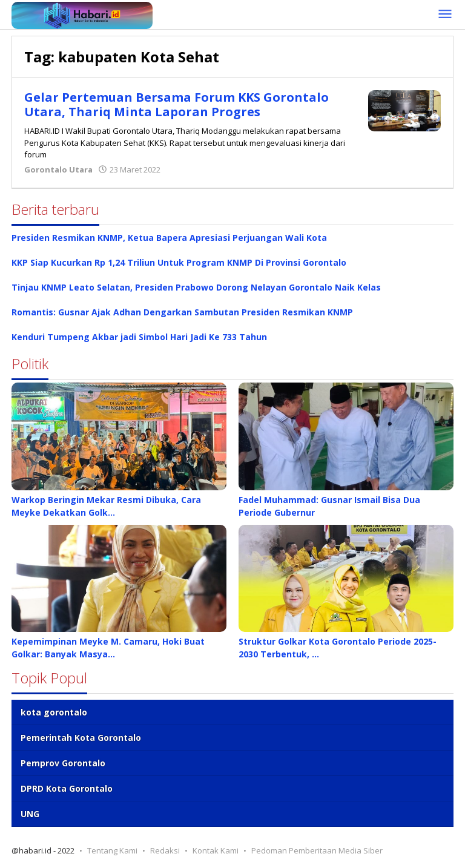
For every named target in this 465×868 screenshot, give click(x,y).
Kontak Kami (216, 850)
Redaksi (165, 850)
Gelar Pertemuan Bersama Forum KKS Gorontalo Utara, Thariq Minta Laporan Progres (176, 104)
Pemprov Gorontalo (63, 763)
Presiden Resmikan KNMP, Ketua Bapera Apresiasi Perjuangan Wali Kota (169, 238)
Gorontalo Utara (58, 169)
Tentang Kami (112, 850)
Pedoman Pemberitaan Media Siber (317, 850)
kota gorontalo (54, 712)
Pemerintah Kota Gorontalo (81, 738)
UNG (30, 814)
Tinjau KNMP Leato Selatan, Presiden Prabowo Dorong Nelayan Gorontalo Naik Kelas (196, 287)
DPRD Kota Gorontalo (67, 788)
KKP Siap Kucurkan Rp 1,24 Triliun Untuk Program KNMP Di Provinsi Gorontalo (179, 262)
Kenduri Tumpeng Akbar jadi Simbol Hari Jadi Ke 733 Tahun (139, 337)
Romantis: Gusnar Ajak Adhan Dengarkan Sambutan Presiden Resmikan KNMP (182, 312)
